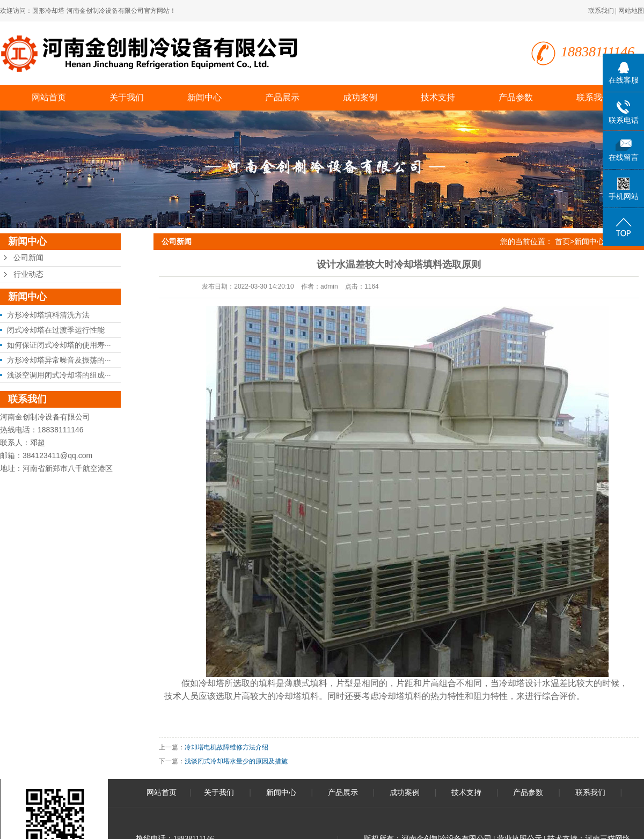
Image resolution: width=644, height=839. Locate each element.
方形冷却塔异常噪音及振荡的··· (59, 360)
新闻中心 (204, 97)
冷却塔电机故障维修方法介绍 (226, 747)
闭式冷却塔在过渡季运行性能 (56, 330)
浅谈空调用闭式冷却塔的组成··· (59, 375)
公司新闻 (28, 258)
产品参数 (516, 97)
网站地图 (631, 11)
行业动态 (28, 274)
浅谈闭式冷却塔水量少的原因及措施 (236, 761)
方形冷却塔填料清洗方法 (48, 315)
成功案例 (360, 97)
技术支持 (438, 97)
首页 (562, 241)
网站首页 (49, 97)
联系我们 (601, 11)
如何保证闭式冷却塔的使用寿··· (59, 345)
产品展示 (282, 97)
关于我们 (127, 97)
